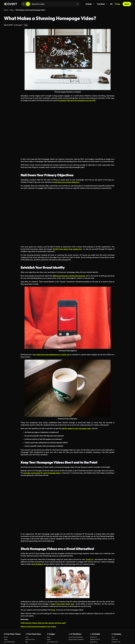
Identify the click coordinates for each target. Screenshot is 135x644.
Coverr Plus (115, 639)
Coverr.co (90, 559)
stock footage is (37, 564)
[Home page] (11, 4)
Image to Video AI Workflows (76, 639)
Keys (27, 642)
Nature (6, 637)
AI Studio (90, 4)
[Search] (28, 4)
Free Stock (102, 4)
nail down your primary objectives (67, 182)
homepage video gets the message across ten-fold (77, 100)
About (113, 637)
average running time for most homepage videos (42, 473)
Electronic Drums (30, 639)
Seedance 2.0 (94, 637)
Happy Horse (93, 642)
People (6, 639)
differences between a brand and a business (69, 276)
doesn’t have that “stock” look (62, 604)
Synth (27, 637)
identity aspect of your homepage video (76, 428)
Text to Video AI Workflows (76, 637)
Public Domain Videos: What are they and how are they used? (43, 623)
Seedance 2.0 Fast (95, 639)
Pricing (117, 4)
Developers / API (116, 642)
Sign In (127, 4)
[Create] (23, 4)
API (111, 4)
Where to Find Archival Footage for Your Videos (38, 626)
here (54, 610)
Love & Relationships (9, 642)
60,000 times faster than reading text (67, 249)
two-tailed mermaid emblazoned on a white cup (51, 354)
